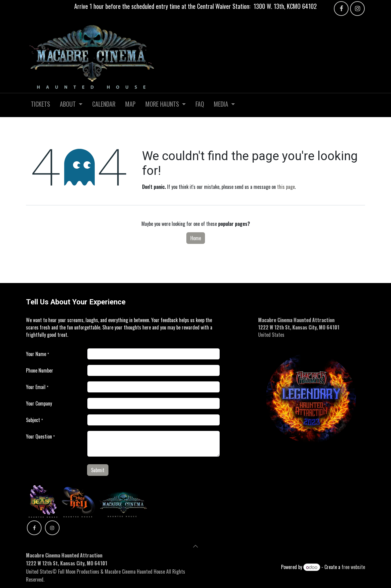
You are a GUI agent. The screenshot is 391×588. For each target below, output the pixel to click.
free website (353, 567)
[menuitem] (40, 105)
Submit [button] (98, 470)
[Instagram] (357, 9)
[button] (195, 546)
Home (196, 238)
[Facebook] (341, 9)
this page (286, 187)
